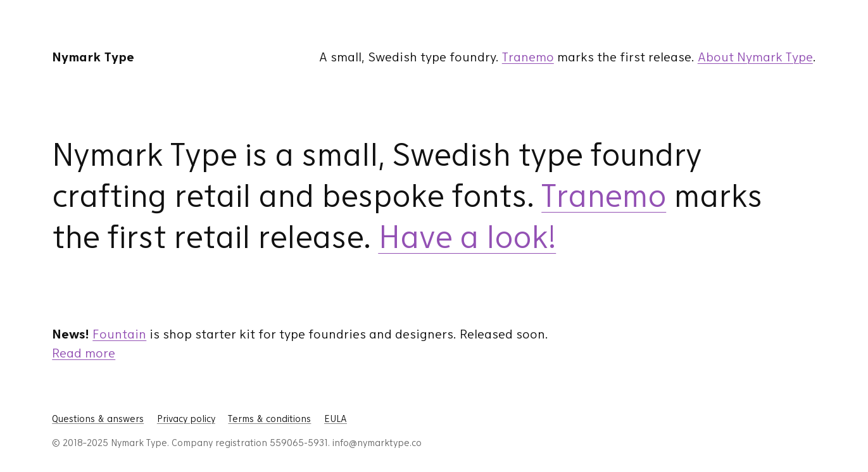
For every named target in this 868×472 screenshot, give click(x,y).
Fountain (119, 334)
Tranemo (528, 57)
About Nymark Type (755, 57)
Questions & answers (98, 419)
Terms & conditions (269, 419)
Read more (84, 353)
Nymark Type (93, 57)
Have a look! (467, 237)
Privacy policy (186, 419)
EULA (336, 419)
